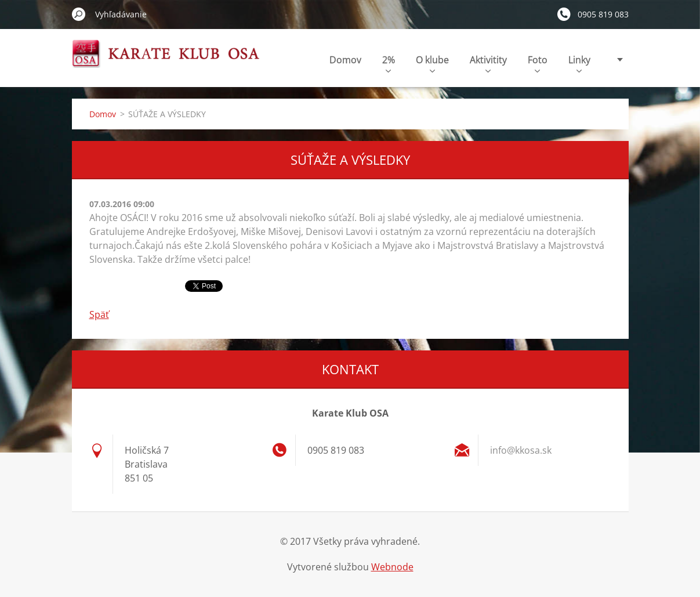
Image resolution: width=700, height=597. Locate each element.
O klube (432, 63)
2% (389, 63)
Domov (345, 60)
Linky (579, 63)
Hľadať (79, 14)
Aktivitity (488, 63)
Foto (538, 63)
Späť (99, 314)
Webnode (392, 567)
